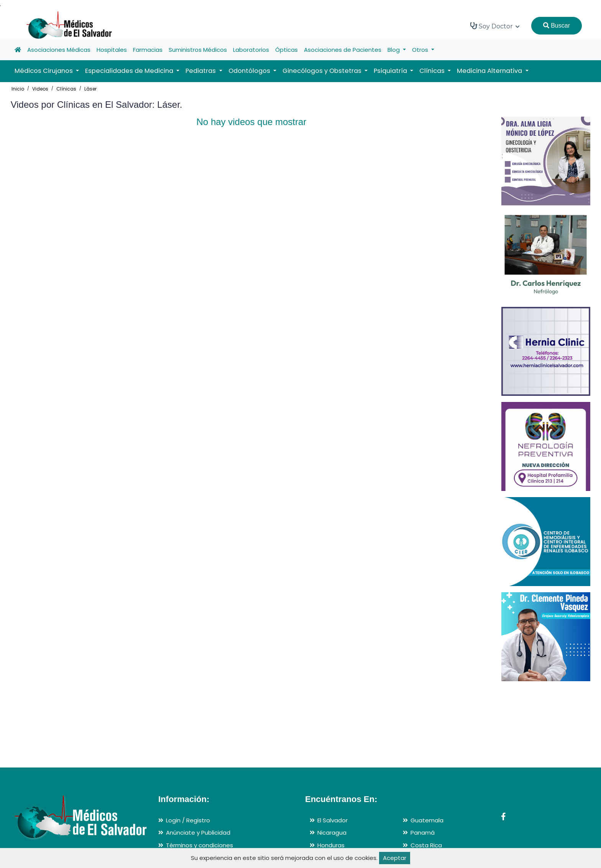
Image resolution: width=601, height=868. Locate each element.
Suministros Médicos (198, 50)
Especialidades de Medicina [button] (130, 71)
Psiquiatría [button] (391, 71)
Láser (90, 89)
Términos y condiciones (200, 845)
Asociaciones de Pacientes (343, 50)
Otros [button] (421, 50)
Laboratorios (251, 50)
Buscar (557, 26)
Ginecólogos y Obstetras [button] (323, 71)
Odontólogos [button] (250, 71)
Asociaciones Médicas (59, 50)
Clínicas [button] (433, 71)
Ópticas (287, 50)
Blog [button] (394, 50)
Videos (40, 89)
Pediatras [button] (201, 71)
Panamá (423, 833)
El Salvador (333, 820)
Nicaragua (332, 833)
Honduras (331, 845)
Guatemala (427, 820)
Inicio (18, 89)
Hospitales (112, 50)
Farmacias (148, 50)
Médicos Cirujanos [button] (44, 71)
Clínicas (66, 89)
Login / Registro (188, 820)
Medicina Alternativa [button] (490, 71)
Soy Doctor (495, 26)
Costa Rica (426, 845)
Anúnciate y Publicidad (198, 833)
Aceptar (395, 858)
